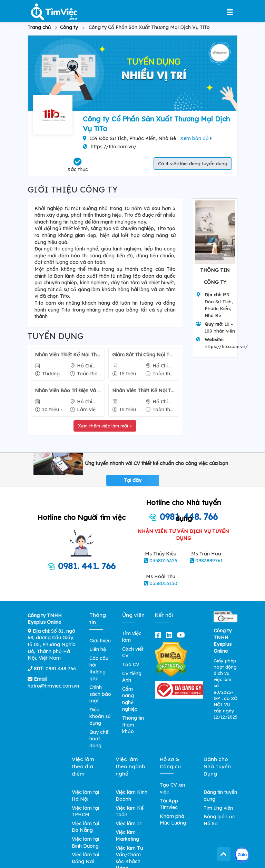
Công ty (69, 27)
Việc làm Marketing (127, 836)
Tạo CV (131, 664)
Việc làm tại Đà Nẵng (85, 827)
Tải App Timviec (169, 804)
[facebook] (159, 635)
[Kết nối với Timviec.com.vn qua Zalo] (242, 855)
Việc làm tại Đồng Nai (85, 858)
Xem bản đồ (196, 138)
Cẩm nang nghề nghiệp (130, 699)
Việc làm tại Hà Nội (85, 796)
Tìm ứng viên (218, 808)
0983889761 (209, 561)
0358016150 (163, 583)
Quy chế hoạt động (99, 739)
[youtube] (182, 635)
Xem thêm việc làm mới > (105, 426)
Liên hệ (98, 649)
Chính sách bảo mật (100, 694)
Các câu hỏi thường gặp (99, 668)
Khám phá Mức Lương (173, 820)
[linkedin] (170, 635)
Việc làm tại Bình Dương (85, 842)
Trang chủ (39, 27)
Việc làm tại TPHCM (85, 811)
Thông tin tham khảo (133, 725)
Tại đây (133, 480)
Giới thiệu (100, 641)
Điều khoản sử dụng (100, 716)
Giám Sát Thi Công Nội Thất (144, 355)
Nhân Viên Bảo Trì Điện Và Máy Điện (68, 391)
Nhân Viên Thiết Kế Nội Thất (68, 355)
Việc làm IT (129, 823)
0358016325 (163, 561)
